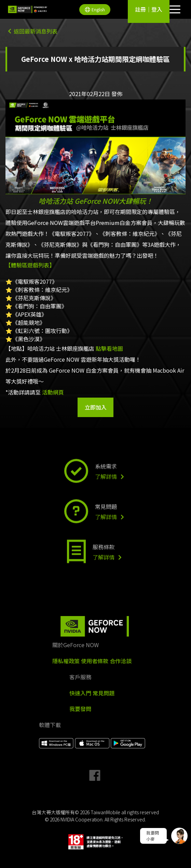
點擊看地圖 (109, 348)
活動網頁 (53, 392)
